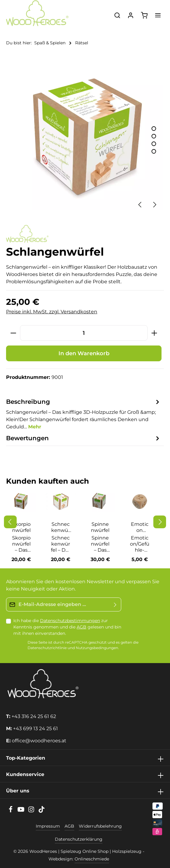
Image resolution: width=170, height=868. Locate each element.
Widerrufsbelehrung (100, 826)
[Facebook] (11, 811)
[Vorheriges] (140, 205)
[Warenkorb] (144, 15)
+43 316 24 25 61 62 (34, 716)
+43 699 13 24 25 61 (35, 728)
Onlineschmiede (92, 859)
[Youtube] (22, 811)
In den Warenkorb (84, 353)
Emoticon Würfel (140, 527)
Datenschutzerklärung (79, 839)
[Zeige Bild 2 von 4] (154, 136)
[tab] (83, 414)
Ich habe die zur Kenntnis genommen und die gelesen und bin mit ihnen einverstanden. (67, 627)
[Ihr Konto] (131, 15)
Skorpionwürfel (21, 527)
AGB (82, 627)
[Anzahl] (84, 333)
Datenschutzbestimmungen (70, 621)
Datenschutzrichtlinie (47, 648)
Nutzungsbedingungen (97, 648)
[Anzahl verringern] (13, 333)
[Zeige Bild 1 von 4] (154, 129)
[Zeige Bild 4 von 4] (154, 151)
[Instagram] (32, 811)
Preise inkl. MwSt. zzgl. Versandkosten (52, 312)
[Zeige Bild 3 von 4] (154, 144)
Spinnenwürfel (100, 527)
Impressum (48, 826)
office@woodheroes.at (39, 741)
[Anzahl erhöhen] (154, 333)
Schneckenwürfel (61, 527)
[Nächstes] (154, 205)
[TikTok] (42, 811)
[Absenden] (115, 604)
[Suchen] (117, 15)
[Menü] (158, 15)
